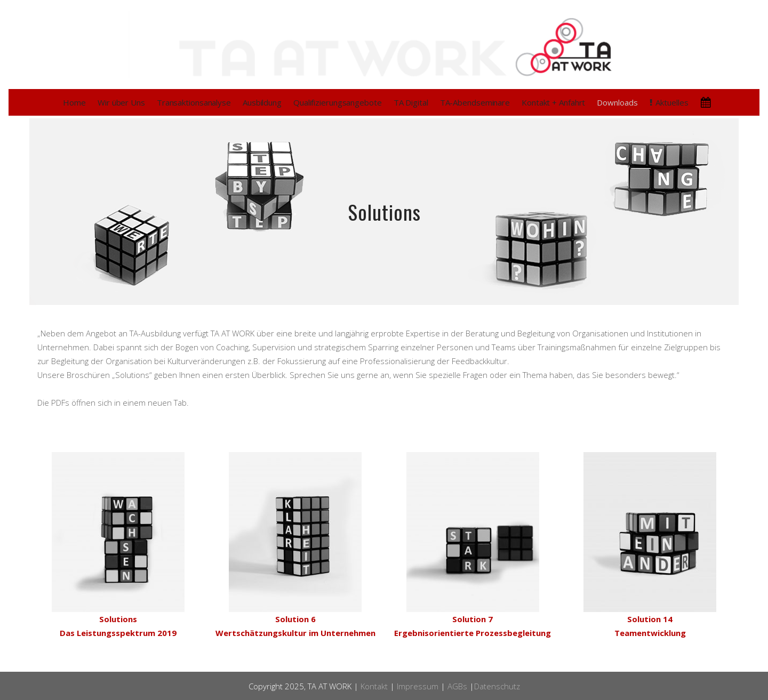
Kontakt (374, 686)
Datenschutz (497, 686)
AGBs (457, 686)
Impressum (418, 686)
